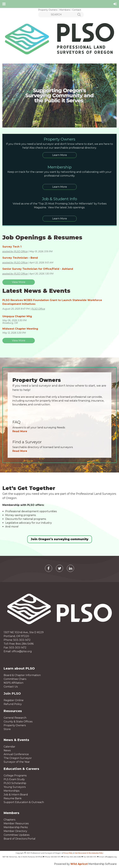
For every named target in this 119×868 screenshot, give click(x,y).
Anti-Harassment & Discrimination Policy (89, 853)
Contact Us (11, 687)
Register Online (14, 700)
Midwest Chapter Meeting (20, 329)
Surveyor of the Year (17, 762)
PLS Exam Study (14, 779)
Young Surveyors (15, 787)
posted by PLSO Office (15, 251)
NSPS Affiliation (14, 683)
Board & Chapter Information (22, 675)
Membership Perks (16, 827)
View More (19, 282)
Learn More (60, 155)
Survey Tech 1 (12, 247)
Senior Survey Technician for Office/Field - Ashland (38, 269)
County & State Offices (18, 722)
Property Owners (48, 10)
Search (77, 15)
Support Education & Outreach (24, 802)
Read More (20, 431)
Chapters (9, 820)
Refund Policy (13, 704)
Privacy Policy (68, 853)
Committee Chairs (15, 679)
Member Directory (15, 831)
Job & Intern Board (16, 795)
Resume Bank (13, 798)
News (7, 750)
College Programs (15, 776)
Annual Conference (16, 754)
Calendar (9, 747)
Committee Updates (17, 835)
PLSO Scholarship (15, 783)
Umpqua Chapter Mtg (17, 316)
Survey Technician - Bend (20, 258)
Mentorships (12, 791)
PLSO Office (38, 309)
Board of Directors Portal (20, 839)
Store (7, 729)
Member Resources (16, 823)
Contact (77, 10)
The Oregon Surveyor (18, 758)
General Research (15, 718)
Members (65, 10)
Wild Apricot (79, 864)
